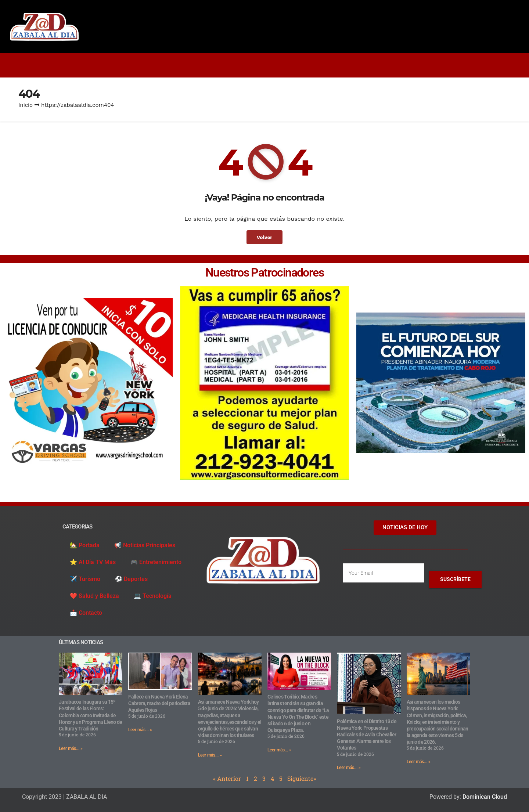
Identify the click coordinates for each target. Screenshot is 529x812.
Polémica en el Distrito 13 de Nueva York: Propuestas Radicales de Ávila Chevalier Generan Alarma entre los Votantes (367, 735)
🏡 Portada (85, 545)
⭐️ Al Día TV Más (93, 562)
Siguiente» (302, 778)
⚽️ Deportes (131, 579)
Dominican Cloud (484, 797)
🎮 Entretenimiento (156, 562)
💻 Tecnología (153, 596)
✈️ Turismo (85, 579)
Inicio (26, 105)
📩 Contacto (86, 613)
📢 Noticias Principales (145, 545)
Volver (264, 237)
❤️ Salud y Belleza (94, 596)
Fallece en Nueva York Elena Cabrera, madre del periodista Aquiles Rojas (159, 703)
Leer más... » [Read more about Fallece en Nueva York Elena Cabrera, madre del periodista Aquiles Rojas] (140, 730)
